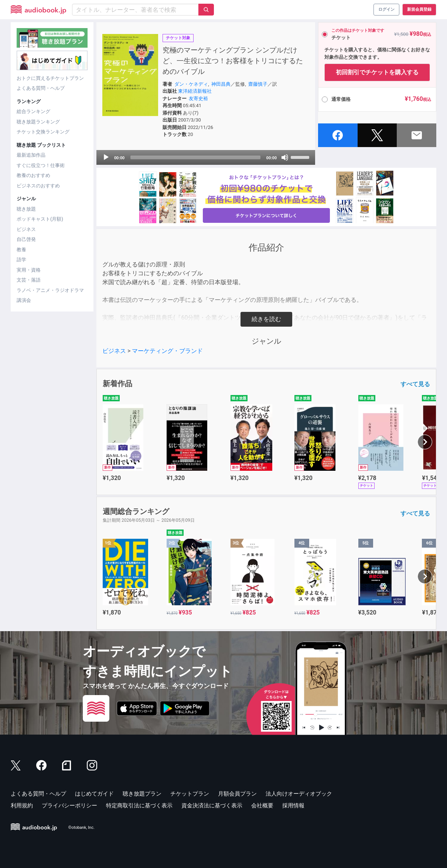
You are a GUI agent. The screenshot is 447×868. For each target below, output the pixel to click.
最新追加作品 (31, 155)
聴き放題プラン (142, 794)
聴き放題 (26, 209)
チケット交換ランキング (43, 132)
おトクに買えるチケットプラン (50, 78)
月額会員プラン (237, 794)
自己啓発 (26, 239)
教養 (21, 250)
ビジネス (26, 229)
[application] (206, 157)
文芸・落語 (29, 280)
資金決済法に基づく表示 (212, 806)
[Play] (106, 157)
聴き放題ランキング (38, 122)
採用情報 (293, 806)
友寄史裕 (198, 98)
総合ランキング (33, 111)
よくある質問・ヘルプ (41, 88)
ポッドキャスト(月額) (40, 219)
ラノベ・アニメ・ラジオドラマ (50, 290)
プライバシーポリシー (69, 806)
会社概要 (262, 806)
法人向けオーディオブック (299, 794)
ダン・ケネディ (191, 84)
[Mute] (285, 157)
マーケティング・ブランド (167, 351)
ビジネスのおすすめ (38, 186)
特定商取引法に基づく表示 (139, 806)
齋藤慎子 (258, 84)
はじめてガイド (94, 794)
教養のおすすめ (33, 175)
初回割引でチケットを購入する (377, 72)
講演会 (24, 300)
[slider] (195, 157)
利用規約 (22, 806)
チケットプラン (190, 794)
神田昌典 (221, 84)
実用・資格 (29, 270)
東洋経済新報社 (195, 91)
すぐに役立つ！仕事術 (41, 165)
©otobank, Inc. (81, 828)
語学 (21, 260)
